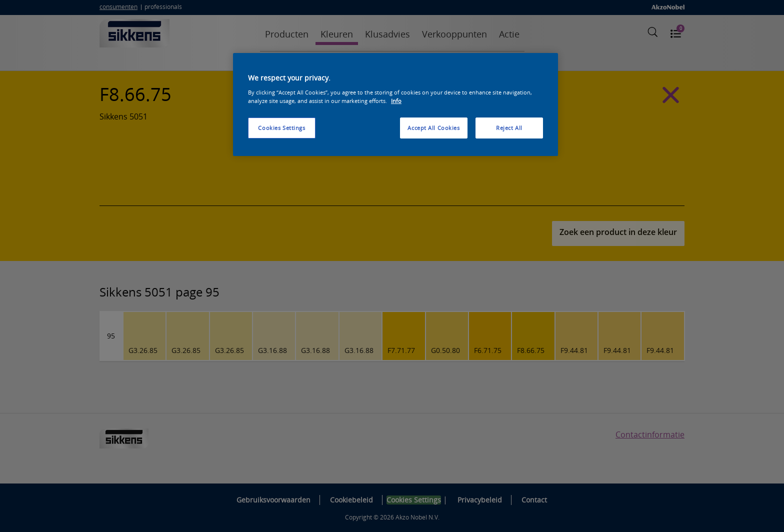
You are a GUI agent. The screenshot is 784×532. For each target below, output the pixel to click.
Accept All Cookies (433, 128)
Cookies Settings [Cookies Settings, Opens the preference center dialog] (281, 128)
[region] (395, 104)
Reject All (509, 128)
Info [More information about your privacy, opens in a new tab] (396, 101)
